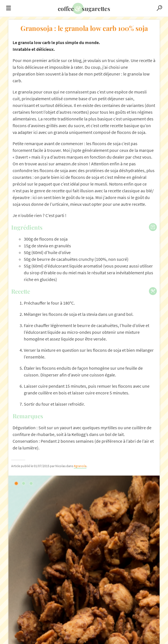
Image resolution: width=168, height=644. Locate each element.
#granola (80, 466)
